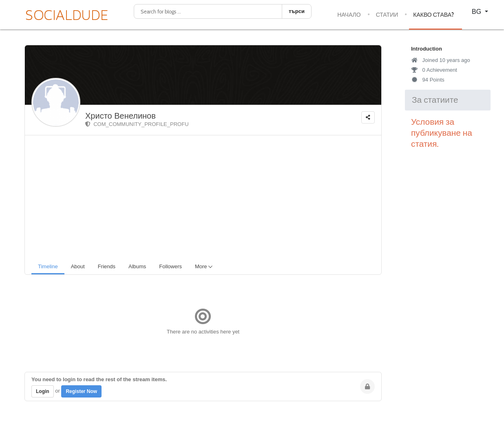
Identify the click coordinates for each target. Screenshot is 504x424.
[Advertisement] (206, 197)
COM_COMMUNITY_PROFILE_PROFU (137, 124)
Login (43, 391)
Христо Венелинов (120, 116)
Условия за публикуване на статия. (442, 133)
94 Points (428, 80)
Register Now (81, 391)
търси (297, 11)
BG (477, 12)
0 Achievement (434, 70)
